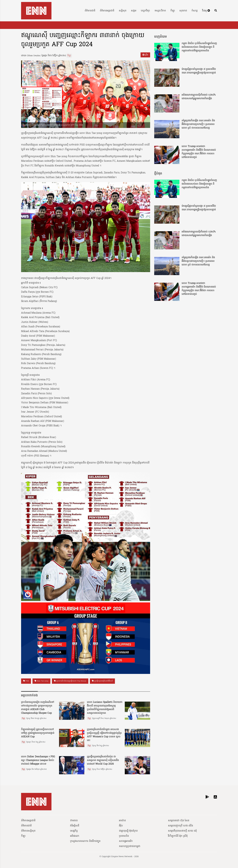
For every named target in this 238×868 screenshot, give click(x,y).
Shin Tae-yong (41, 681)
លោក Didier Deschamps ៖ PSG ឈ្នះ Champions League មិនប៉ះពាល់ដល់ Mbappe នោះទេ (38, 760)
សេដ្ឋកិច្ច (74, 831)
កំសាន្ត (195, 11)
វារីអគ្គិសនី (75, 826)
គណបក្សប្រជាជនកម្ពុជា (130, 846)
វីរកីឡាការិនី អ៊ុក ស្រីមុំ (178, 836)
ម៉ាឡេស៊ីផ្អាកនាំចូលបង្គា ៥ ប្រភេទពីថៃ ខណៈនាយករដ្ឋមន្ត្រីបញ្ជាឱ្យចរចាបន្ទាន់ (199, 71)
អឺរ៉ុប (121, 826)
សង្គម (134, 11)
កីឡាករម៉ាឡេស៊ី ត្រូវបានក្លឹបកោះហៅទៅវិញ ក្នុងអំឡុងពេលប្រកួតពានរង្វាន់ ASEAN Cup (38, 733)
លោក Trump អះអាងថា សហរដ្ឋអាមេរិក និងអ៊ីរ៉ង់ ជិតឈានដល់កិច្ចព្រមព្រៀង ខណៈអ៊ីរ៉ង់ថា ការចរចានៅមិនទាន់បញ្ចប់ (199, 152)
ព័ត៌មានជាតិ (90, 11)
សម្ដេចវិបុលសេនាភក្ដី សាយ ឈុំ (182, 831)
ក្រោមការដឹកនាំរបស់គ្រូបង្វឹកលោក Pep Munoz (70, 681)
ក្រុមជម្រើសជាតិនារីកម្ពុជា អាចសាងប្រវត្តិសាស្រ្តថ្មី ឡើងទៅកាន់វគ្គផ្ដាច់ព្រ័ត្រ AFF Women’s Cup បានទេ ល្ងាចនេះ (104, 735)
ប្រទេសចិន (124, 836)
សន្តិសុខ (123, 11)
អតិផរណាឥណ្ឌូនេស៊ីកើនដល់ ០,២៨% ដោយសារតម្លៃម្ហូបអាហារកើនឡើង (199, 97)
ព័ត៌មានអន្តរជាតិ (107, 11)
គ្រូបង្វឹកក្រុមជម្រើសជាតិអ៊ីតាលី (102, 681)
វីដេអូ (206, 11)
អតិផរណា (75, 836)
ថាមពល (74, 821)
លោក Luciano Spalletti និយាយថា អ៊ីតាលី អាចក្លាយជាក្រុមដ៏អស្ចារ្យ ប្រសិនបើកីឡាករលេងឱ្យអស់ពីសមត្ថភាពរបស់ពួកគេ (105, 708)
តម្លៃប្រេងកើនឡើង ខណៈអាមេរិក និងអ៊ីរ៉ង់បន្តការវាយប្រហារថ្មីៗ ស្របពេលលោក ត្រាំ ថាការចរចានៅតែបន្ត (198, 124)
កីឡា (173, 11)
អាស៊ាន (122, 821)
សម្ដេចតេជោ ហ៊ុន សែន (179, 821)
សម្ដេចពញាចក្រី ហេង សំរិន (181, 826)
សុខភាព (183, 11)
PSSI (26, 681)
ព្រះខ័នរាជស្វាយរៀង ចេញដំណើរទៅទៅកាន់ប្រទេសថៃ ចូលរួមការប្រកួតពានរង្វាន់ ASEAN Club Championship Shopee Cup (38, 708)
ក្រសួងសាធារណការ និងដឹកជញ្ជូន (85, 841)
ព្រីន (145, 55)
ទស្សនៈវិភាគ (160, 11)
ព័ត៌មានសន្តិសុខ (28, 831)
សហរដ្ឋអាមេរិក (126, 841)
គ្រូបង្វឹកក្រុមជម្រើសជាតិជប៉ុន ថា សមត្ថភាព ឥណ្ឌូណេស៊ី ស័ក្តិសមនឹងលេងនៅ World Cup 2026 (103, 760)
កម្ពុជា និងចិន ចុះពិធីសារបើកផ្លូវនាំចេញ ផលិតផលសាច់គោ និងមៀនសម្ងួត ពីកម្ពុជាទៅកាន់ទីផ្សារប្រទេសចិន (199, 47)
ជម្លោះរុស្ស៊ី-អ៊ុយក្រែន (128, 831)
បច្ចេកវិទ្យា (145, 11)
